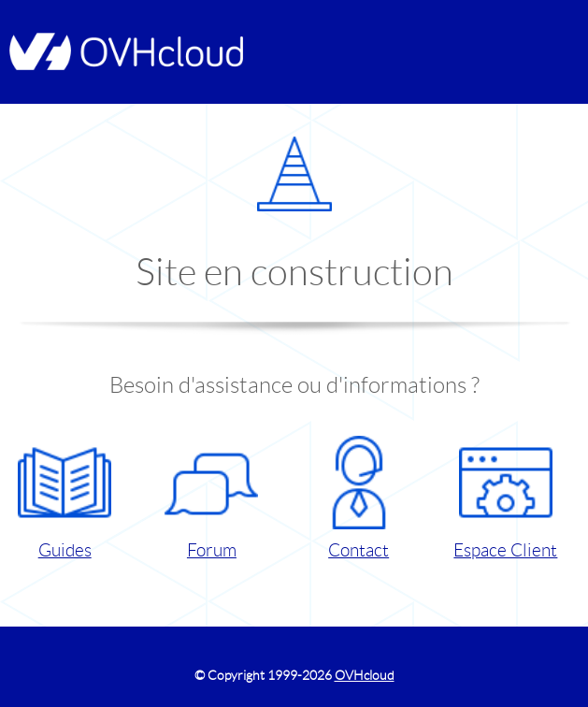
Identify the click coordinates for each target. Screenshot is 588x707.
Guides (65, 498)
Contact (359, 498)
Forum (211, 498)
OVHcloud (365, 675)
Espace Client (505, 498)
